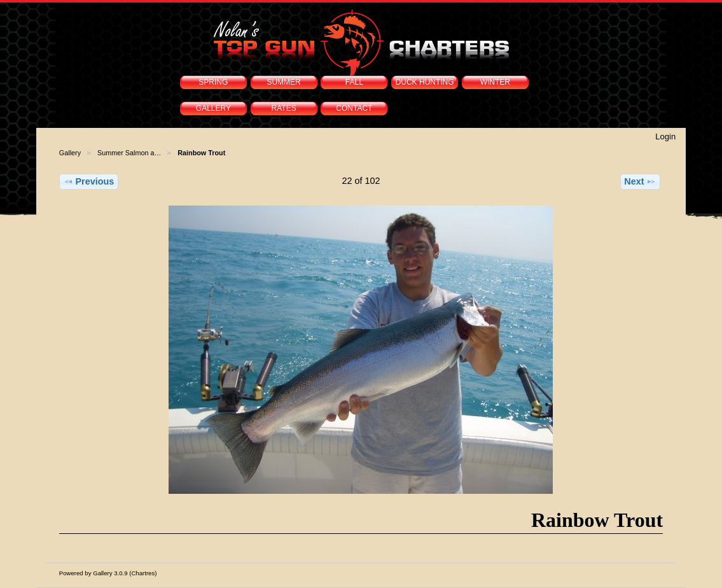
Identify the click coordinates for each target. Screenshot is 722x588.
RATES (284, 108)
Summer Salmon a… (129, 153)
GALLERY (213, 108)
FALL (354, 82)
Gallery (70, 153)
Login (665, 136)
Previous (89, 181)
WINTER (495, 82)
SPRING (213, 82)
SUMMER (283, 82)
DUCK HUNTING (425, 82)
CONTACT (354, 108)
